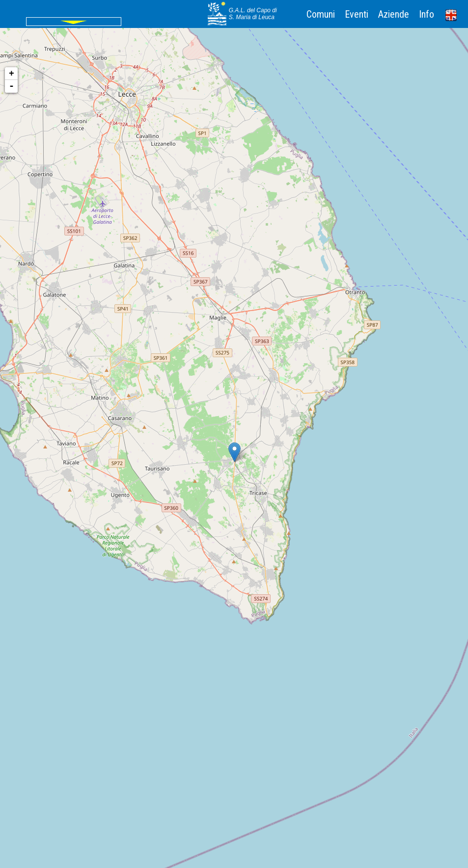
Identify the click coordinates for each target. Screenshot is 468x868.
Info (427, 14)
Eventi (357, 14)
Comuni (321, 14)
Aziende (394, 14)
